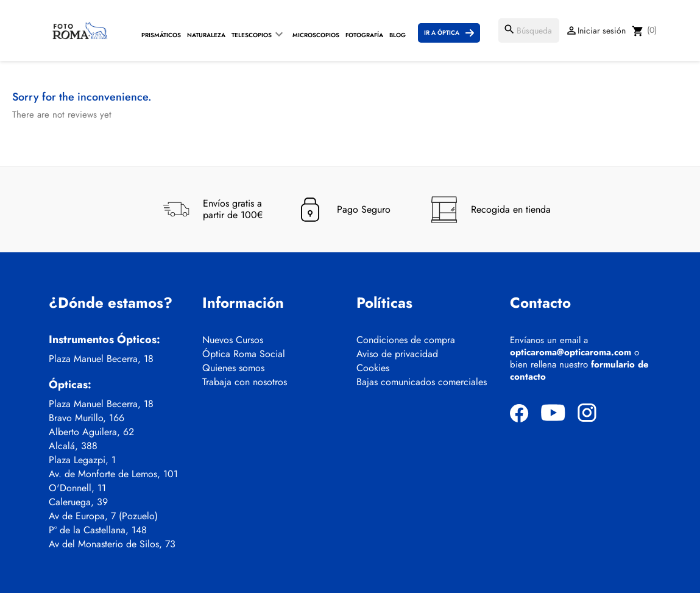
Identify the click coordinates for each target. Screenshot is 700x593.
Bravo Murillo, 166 (87, 418)
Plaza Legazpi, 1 (82, 460)
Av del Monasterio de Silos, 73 (112, 544)
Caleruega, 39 (78, 502)
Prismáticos (161, 35)
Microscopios (316, 35)
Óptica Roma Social (244, 354)
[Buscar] (529, 30)
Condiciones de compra (406, 340)
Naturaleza (206, 35)
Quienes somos (233, 368)
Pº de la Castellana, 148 (98, 530)
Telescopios (252, 35)
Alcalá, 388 (73, 446)
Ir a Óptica (442, 33)
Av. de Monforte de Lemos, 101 (113, 474)
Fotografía (364, 35)
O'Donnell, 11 (77, 488)
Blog (398, 35)
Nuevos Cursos (233, 340)
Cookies (373, 368)
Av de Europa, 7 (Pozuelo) (103, 516)
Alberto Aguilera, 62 (91, 432)
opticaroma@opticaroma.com (571, 352)
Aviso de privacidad (397, 354)
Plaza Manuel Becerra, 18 (101, 359)
